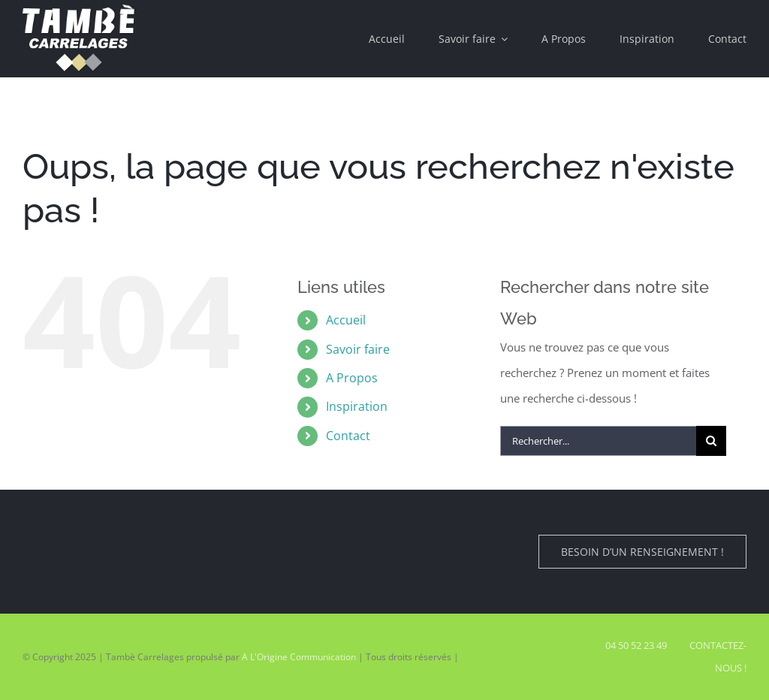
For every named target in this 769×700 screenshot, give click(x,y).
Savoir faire (358, 349)
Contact (348, 436)
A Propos (352, 378)
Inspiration (357, 406)
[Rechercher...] (598, 441)
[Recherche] (711, 441)
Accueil (346, 320)
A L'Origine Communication (299, 657)
